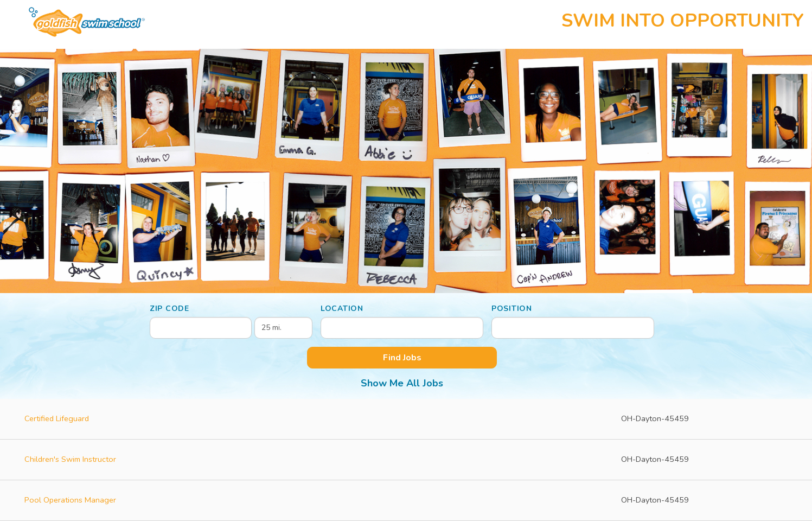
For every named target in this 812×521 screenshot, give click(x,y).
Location (342, 309)
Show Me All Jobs (402, 383)
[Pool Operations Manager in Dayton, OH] (406, 501)
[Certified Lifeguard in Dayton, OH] (406, 419)
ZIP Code (170, 309)
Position (512, 309)
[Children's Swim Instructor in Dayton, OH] (406, 460)
